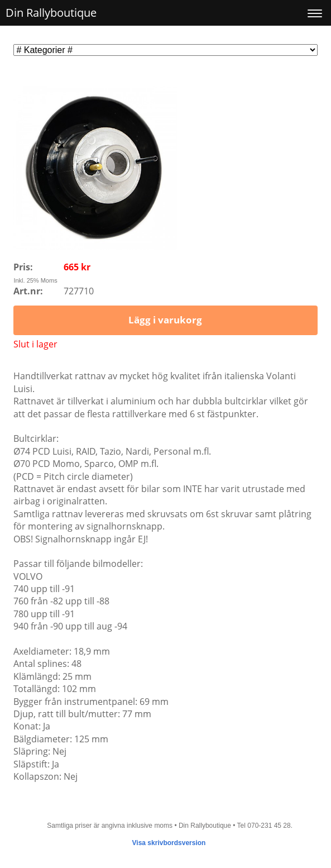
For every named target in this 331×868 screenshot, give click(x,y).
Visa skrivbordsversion (169, 843)
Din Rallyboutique (51, 13)
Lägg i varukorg (165, 320)
